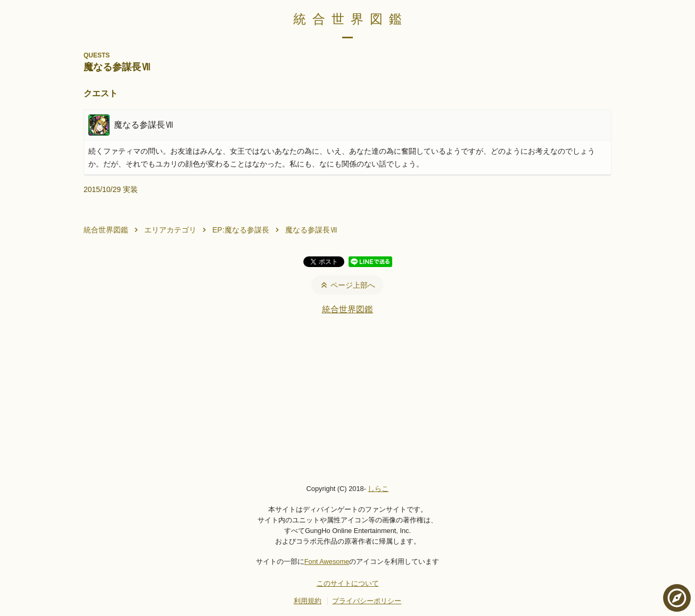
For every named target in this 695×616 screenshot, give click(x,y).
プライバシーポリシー (367, 601)
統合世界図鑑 (351, 19)
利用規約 (308, 601)
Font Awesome (327, 561)
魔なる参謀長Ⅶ (311, 230)
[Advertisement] (348, 399)
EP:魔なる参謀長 (241, 230)
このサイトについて (348, 583)
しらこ (378, 489)
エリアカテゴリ (170, 230)
